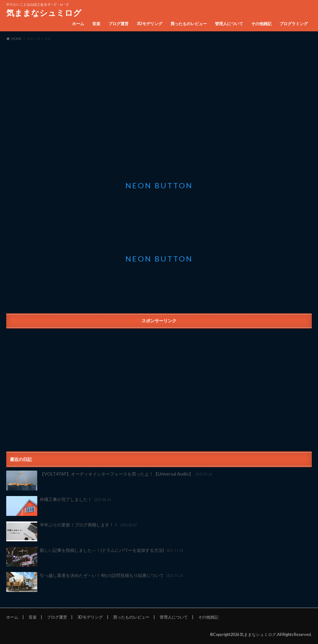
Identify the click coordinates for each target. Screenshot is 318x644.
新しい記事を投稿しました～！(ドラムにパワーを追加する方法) (95, 557)
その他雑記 (261, 24)
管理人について (229, 24)
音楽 (96, 24)
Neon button (159, 185)
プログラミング (294, 24)
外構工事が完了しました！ (59, 506)
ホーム (78, 24)
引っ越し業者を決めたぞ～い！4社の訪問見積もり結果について (95, 582)
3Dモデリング (150, 24)
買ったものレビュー (189, 24)
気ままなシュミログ (44, 13)
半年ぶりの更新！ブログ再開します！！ (72, 531)
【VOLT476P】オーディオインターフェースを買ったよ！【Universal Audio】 (110, 481)
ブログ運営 (118, 24)
